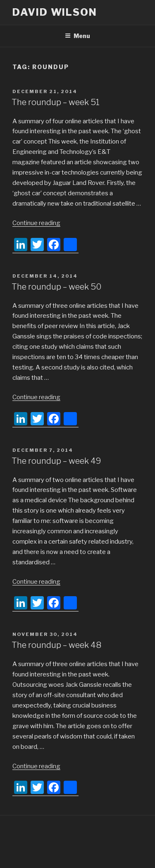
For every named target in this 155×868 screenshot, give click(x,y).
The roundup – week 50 (57, 287)
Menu (77, 36)
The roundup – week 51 (56, 102)
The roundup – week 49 (56, 461)
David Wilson (55, 12)
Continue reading (36, 223)
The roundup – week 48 (56, 645)
